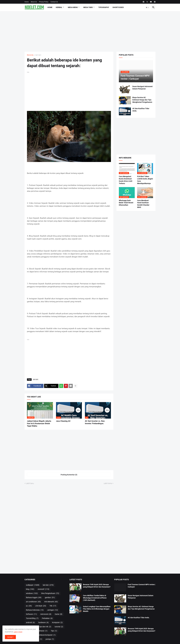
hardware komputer (47, 635)
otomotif (43, 589)
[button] (147, 7)
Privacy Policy (44, 2)
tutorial (59, 627)
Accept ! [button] (10, 637)
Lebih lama (108, 483)
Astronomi (46, 614)
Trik (53, 606)
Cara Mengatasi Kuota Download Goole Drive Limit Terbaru (126, 180)
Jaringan (52, 610)
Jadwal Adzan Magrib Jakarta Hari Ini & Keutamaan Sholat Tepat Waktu (39, 424)
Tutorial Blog (32, 618)
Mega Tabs (88, 7)
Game (59, 614)
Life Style (41, 606)
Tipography (104, 7)
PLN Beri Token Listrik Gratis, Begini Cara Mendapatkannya (145, 180)
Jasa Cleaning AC (63, 421)
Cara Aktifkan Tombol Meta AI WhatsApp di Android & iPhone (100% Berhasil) (95, 598)
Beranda (30, 55)
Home (27, 2)
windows (32, 593)
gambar (50, 598)
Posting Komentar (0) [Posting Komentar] (69, 475)
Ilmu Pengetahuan (50, 593)
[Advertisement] (90, 31)
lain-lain (38, 55)
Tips (54, 631)
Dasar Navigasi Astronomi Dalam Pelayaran (142, 88)
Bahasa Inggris (34, 598)
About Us (34, 2)
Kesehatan (42, 631)
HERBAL (59, 7)
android (30, 623)
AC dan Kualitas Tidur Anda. (141, 110)
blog (30, 589)
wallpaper (33, 585)
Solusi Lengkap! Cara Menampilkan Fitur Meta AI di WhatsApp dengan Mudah (97, 609)
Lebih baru (30, 483)
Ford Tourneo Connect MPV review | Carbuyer (142, 586)
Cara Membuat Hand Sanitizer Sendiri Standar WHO (143, 204)
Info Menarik (51, 602)
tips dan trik (45, 627)
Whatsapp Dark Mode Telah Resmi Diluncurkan (126, 203)
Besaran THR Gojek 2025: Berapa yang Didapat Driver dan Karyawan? (97, 586)
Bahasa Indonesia (35, 610)
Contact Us (54, 2)
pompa (50, 639)
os (40, 639)
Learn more (18, 632)
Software (31, 614)
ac (29, 606)
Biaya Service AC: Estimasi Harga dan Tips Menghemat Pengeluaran (142, 100)
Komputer (57, 623)
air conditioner (33, 602)
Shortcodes (118, 7)
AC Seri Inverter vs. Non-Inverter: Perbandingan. (95, 422)
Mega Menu (73, 7)
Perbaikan (47, 618)
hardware (43, 623)
